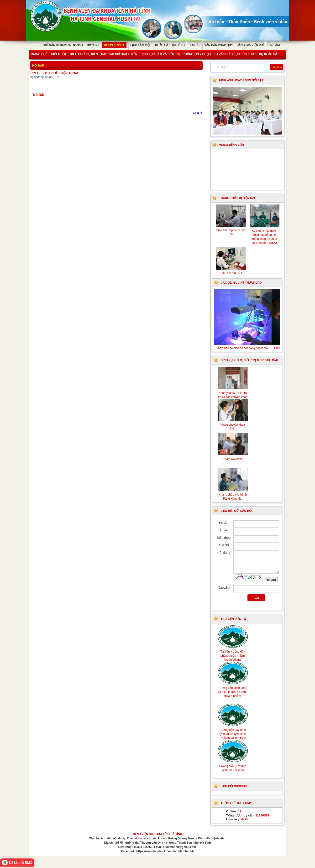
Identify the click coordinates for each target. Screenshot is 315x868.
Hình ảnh (274, 45)
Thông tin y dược (197, 54)
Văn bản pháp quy (219, 45)
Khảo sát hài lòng (170, 45)
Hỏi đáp (194, 45)
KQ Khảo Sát (269, 54)
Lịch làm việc (141, 45)
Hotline (107, 45)
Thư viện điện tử (233, 619)
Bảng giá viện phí (250, 45)
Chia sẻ (198, 113)
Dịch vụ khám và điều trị (160, 54)
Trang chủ (39, 54)
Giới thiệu (58, 54)
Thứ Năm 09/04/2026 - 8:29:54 (63, 45)
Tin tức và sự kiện (84, 54)
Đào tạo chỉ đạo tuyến (119, 54)
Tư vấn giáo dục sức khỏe (235, 54)
